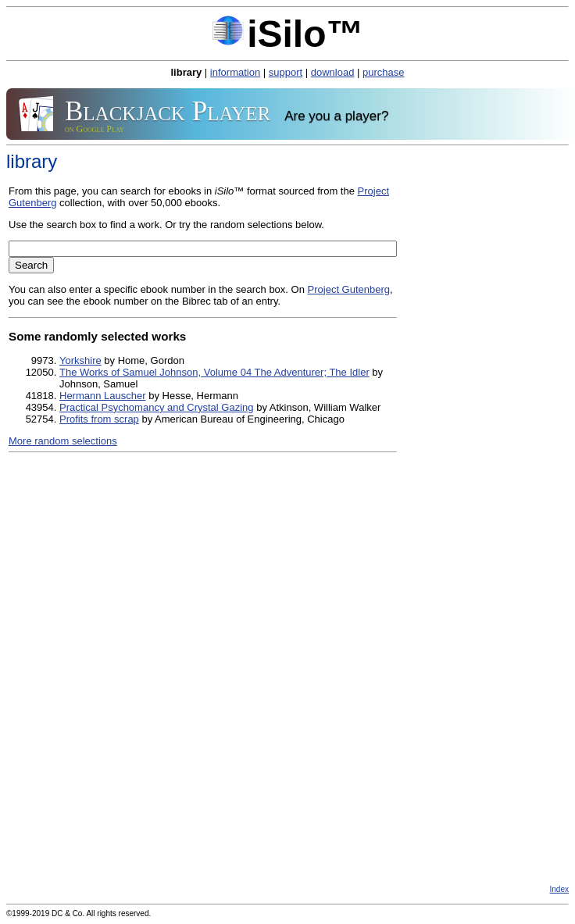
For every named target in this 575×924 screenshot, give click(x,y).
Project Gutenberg (349, 289)
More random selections (63, 441)
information (235, 72)
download (333, 72)
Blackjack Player (168, 110)
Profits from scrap (99, 419)
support (286, 72)
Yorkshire (80, 360)
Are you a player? (336, 117)
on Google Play (95, 129)
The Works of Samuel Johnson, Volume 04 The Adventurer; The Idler (214, 372)
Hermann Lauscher (103, 396)
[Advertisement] (287, 765)
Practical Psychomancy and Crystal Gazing (157, 407)
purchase (383, 72)
